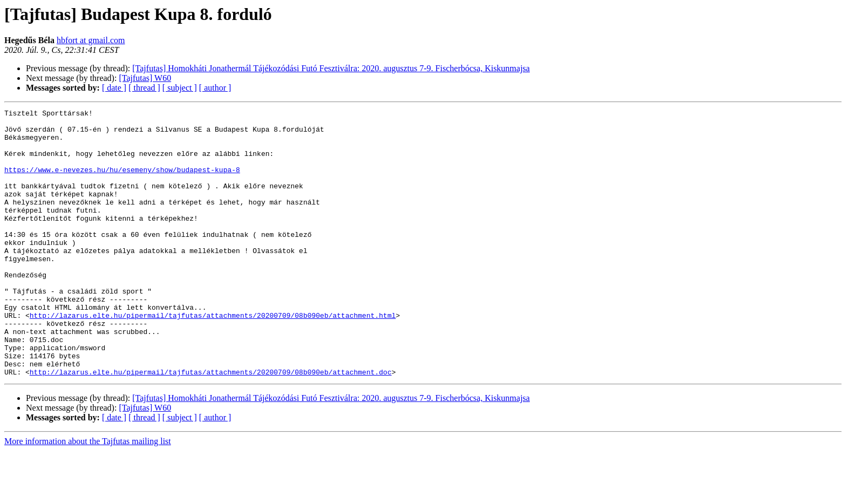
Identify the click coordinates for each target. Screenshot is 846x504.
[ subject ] (180, 88)
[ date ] (114, 88)
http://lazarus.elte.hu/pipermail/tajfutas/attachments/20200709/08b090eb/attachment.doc (211, 425)
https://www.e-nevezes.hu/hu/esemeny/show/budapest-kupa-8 (122, 182)
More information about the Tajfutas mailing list (88, 495)
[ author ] (215, 88)
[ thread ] (144, 88)
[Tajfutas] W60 (145, 78)
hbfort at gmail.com (91, 40)
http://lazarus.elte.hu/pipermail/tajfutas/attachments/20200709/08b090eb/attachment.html (213, 357)
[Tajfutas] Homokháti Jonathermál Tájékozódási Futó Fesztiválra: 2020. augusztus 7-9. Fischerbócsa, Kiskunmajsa (331, 68)
